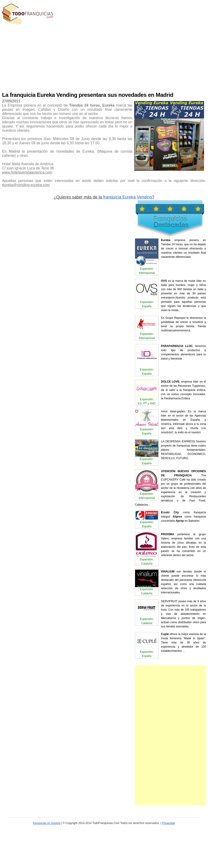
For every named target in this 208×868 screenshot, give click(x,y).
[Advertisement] (72, 57)
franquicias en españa (47, 823)
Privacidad (168, 823)
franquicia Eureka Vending (127, 197)
